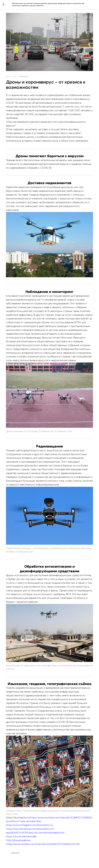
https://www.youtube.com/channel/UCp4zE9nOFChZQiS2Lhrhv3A (43, 844)
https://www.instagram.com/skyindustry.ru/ (30, 825)
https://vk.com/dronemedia (21, 837)
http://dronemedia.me (18, 840)
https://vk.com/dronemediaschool (46, 833)
